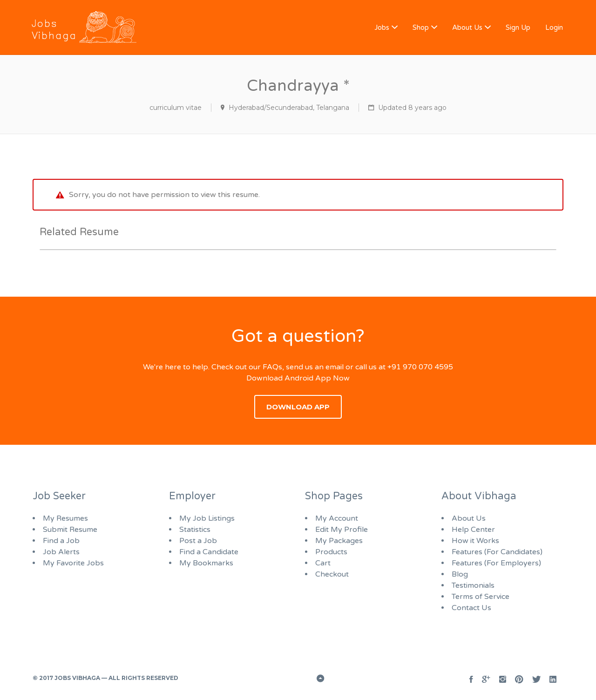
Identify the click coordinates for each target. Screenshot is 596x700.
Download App (298, 407)
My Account (337, 518)
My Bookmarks (206, 563)
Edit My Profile (342, 530)
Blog (460, 574)
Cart (323, 563)
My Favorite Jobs (73, 563)
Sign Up (518, 27)
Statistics (195, 530)
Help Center (473, 530)
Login (554, 27)
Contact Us (471, 608)
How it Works (475, 541)
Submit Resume (70, 530)
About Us (467, 27)
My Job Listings (207, 518)
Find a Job (61, 541)
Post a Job (198, 541)
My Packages (339, 541)
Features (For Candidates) (497, 552)
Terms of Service (481, 597)
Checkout (332, 574)
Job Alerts (61, 552)
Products (331, 552)
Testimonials (473, 585)
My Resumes (65, 518)
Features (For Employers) (496, 563)
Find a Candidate (209, 552)
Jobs (382, 27)
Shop (421, 27)
